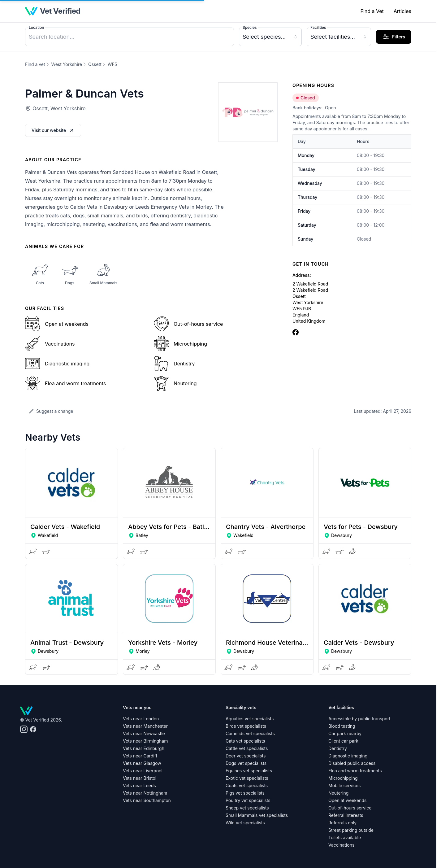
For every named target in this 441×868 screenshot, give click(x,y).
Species (250, 27)
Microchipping (343, 778)
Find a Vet (372, 11)
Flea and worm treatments (355, 771)
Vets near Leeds (139, 785)
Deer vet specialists (246, 756)
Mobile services (344, 785)
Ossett (95, 64)
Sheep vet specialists (247, 808)
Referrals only (342, 823)
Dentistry (338, 748)
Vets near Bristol (140, 778)
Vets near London (141, 719)
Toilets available (345, 837)
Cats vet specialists (245, 741)
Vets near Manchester (145, 726)
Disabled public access (352, 763)
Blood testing (342, 726)
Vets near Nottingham (145, 793)
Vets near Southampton (147, 800)
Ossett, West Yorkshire (59, 108)
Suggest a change (51, 411)
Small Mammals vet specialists (257, 815)
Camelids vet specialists (250, 733)
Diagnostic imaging (348, 756)
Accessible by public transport (359, 719)
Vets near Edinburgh (144, 748)
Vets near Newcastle (144, 733)
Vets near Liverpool (143, 771)
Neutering (338, 793)
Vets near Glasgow (142, 763)
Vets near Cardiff (140, 756)
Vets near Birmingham (145, 741)
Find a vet (35, 64)
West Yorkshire (67, 64)
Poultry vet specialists (248, 800)
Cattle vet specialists (247, 748)
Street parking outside (351, 830)
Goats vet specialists (247, 785)
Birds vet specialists (246, 726)
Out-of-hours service (350, 808)
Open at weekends (347, 800)
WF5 (112, 64)
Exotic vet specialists (247, 778)
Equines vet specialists (249, 771)
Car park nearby (345, 733)
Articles (402, 11)
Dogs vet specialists (246, 763)
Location (36, 27)
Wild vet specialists (245, 823)
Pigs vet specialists (245, 793)
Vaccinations (341, 845)
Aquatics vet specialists (250, 719)
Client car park (343, 741)
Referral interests (346, 815)
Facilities (318, 27)
